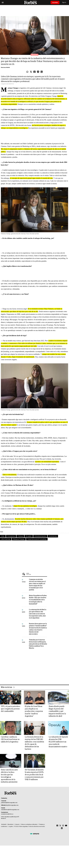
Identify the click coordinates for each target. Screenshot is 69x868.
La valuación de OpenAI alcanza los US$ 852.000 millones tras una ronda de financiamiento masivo (58, 742)
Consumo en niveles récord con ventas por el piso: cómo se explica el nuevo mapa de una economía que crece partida (37, 585)
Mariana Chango (19, 539)
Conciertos (11, 536)
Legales (11, 827)
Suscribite (55, 3)
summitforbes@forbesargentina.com (10, 810)
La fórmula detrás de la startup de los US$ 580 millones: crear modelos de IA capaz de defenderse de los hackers (34, 743)
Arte (3, 536)
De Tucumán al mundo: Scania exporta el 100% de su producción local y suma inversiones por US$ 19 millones (34, 775)
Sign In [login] (65, 2)
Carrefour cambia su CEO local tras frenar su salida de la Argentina (10, 739)
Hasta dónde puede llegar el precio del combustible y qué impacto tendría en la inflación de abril (57, 711)
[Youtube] (66, 826)
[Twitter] (60, 826)
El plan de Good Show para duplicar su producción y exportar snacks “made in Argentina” (34, 711)
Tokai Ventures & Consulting (37, 539)
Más (37, 574)
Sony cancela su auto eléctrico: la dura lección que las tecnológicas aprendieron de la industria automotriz (9, 776)
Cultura (20, 536)
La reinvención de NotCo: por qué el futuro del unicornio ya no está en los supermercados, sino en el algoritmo (38, 614)
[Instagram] (63, 826)
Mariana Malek (5, 67)
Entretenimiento (40, 536)
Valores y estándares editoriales (29, 824)
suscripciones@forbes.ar (7, 814)
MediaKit (4, 824)
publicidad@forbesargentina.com (9, 803)
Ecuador (29, 536)
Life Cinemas (6, 539)
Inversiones (53, 536)
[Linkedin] (62, 828)
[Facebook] (57, 826)
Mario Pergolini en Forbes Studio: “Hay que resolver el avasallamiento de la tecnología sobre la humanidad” (38, 600)
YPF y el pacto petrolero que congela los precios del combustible (10, 709)
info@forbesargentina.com (12, 805)
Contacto (17, 824)
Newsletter (10, 824)
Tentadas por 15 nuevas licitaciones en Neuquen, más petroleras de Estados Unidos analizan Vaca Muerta (38, 644)
